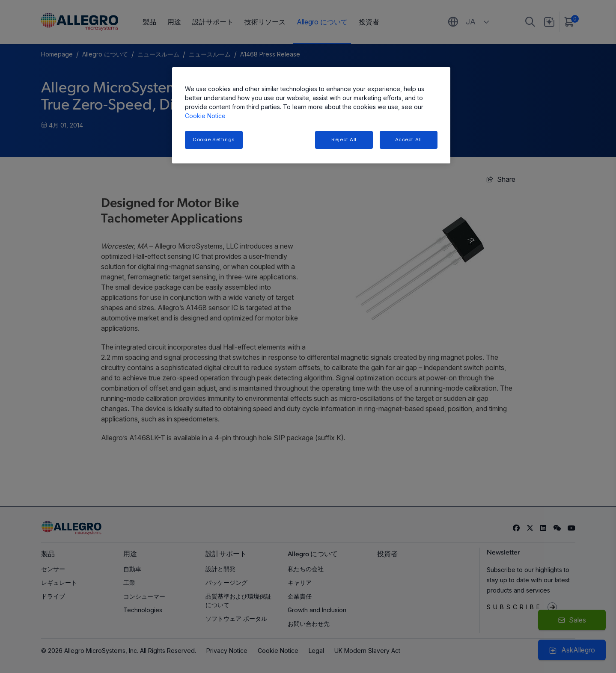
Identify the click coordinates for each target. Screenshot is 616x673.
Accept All (409, 139)
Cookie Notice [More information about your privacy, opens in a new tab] (205, 116)
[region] (311, 115)
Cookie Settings (214, 139)
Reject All (344, 139)
